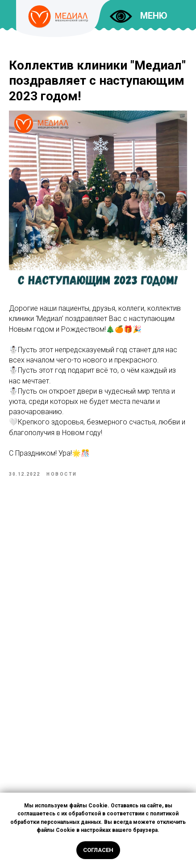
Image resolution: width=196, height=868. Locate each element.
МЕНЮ (154, 16)
